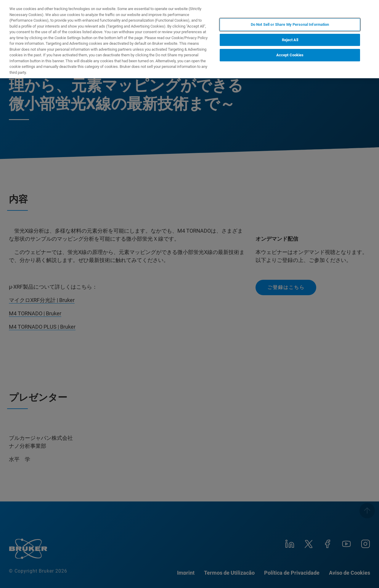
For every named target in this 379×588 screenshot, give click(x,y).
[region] (189, 39)
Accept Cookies (290, 55)
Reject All (290, 40)
